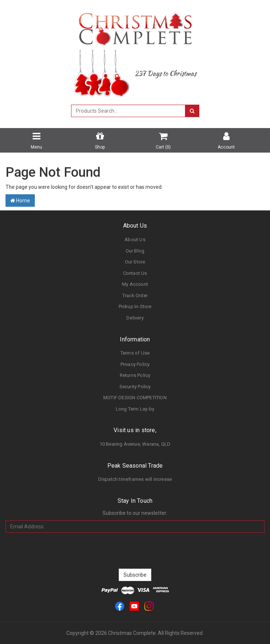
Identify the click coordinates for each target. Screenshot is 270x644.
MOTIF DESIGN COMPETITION (135, 398)
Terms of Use (135, 353)
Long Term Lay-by (135, 409)
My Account (135, 284)
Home (20, 201)
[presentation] (135, 551)
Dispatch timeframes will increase (135, 479)
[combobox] (128, 111)
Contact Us (135, 273)
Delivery (135, 318)
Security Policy (135, 387)
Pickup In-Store (135, 306)
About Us (135, 239)
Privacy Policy (135, 364)
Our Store (135, 262)
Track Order (135, 295)
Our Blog (135, 251)
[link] (120, 606)
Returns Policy (135, 375)
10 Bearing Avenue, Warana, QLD (135, 444)
